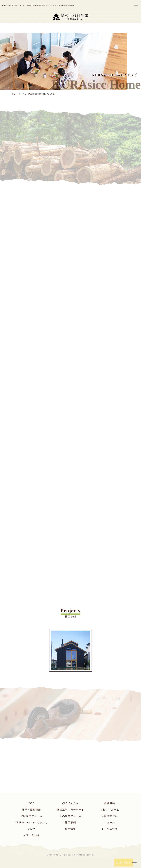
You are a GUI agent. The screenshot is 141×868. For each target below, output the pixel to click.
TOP (32, 803)
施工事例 (70, 823)
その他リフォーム (70, 816)
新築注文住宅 (110, 816)
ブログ (31, 829)
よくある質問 (110, 829)
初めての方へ (70, 803)
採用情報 (70, 829)
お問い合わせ (31, 835)
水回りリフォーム (31, 816)
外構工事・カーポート (70, 810)
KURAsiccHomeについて (32, 823)
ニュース (110, 823)
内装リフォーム (110, 810)
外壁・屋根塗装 (31, 810)
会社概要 (110, 803)
